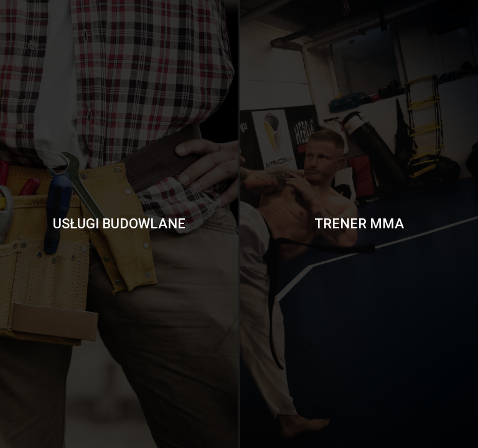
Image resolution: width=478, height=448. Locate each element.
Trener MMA (359, 224)
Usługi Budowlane (119, 224)
